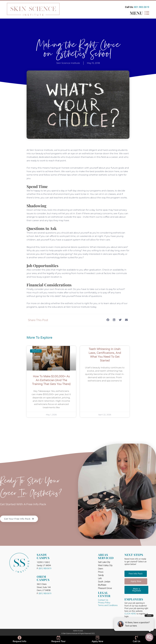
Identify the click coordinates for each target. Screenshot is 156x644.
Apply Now (97, 641)
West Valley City (105, 565)
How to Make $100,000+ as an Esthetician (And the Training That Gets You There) (51, 380)
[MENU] (147, 13)
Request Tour (58, 641)
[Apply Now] (98, 638)
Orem (100, 569)
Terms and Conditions (108, 605)
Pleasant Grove (105, 588)
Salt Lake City (104, 562)
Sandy (101, 575)
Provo (101, 572)
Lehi (100, 578)
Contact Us (103, 600)
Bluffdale (102, 585)
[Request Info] (20, 638)
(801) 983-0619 (45, 568)
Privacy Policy (104, 603)
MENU (136, 13)
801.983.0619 (142, 7)
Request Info (20, 641)
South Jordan (104, 582)
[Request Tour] (58, 638)
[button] (108, 320)
